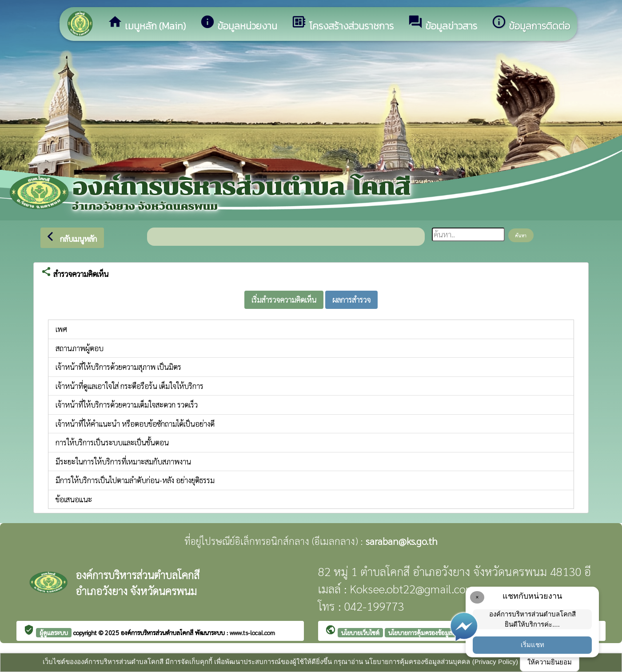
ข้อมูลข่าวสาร (443, 24)
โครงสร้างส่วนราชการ (343, 24)
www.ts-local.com (252, 632)
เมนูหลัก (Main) (147, 24)
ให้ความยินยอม (550, 662)
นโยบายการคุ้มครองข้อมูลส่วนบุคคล (433, 632)
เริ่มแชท (532, 645)
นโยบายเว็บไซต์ (360, 632)
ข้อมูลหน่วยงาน (239, 24)
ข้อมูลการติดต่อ (531, 24)
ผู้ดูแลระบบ (54, 632)
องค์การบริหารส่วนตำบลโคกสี (158, 632)
